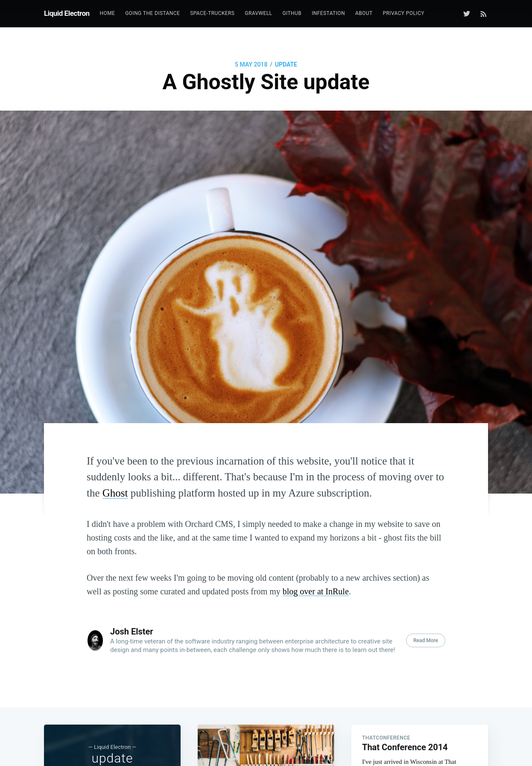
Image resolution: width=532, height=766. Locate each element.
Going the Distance (152, 13)
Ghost (115, 493)
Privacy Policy (403, 13)
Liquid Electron (67, 13)
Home (108, 13)
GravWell (258, 13)
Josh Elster (132, 632)
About (364, 13)
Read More (426, 640)
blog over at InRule (316, 591)
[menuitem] (108, 13)
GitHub (292, 13)
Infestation (328, 13)
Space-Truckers (212, 13)
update (286, 64)
